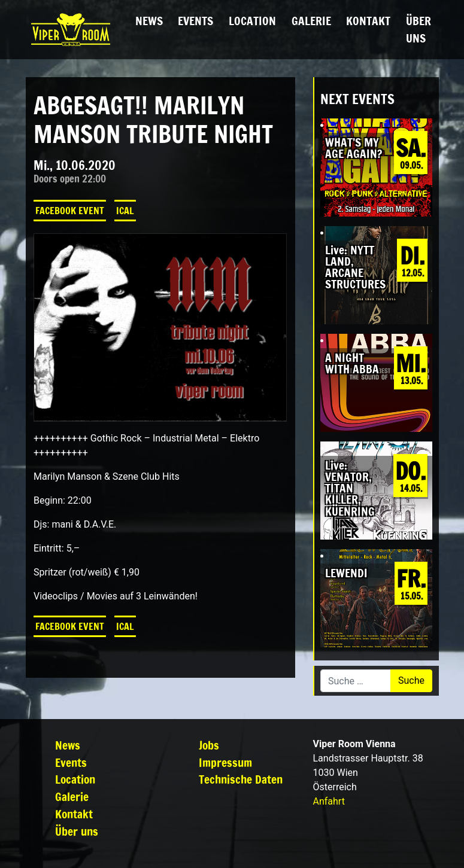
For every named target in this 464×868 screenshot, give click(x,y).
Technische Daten (241, 779)
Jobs (209, 745)
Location (252, 21)
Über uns (418, 29)
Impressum (225, 762)
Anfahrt (329, 801)
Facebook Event (70, 211)
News (149, 21)
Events (195, 21)
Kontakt (368, 21)
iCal (125, 211)
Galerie (311, 21)
